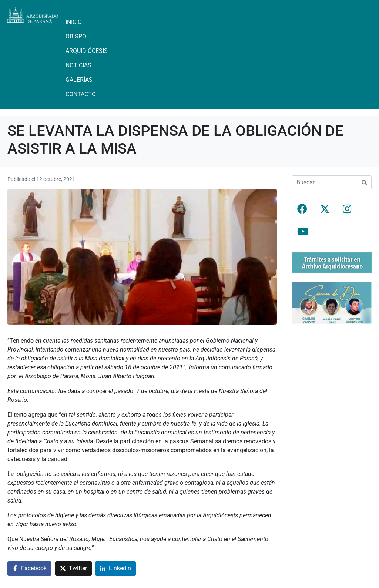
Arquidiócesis (87, 51)
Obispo (76, 36)
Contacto (81, 94)
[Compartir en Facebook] (29, 569)
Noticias (78, 65)
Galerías (79, 80)
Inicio (74, 22)
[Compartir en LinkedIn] (115, 569)
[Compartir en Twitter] (73, 569)
